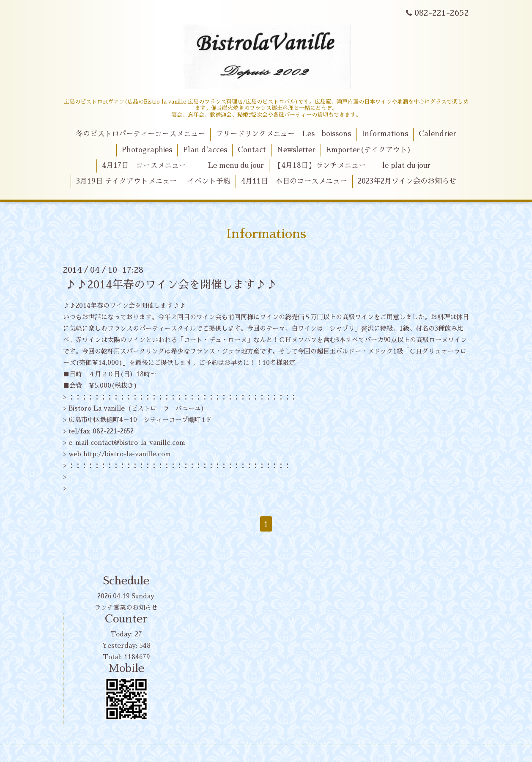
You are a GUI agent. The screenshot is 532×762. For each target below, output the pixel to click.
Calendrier (437, 134)
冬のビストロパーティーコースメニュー (140, 134)
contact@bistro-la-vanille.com (138, 443)
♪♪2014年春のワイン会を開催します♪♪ (171, 285)
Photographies (147, 150)
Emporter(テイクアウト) (369, 150)
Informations (385, 134)
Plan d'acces (205, 150)
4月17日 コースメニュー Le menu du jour (183, 166)
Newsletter (296, 150)
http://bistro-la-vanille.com (127, 454)
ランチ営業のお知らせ (126, 607)
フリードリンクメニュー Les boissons (283, 134)
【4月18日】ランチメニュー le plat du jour (352, 166)
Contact (252, 150)
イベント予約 (209, 181)
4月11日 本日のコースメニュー (294, 181)
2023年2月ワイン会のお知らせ (407, 181)
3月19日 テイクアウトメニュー (126, 181)
